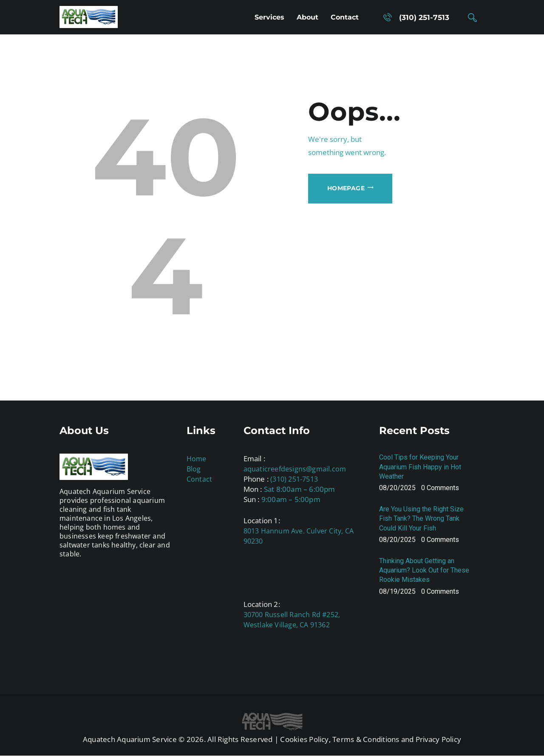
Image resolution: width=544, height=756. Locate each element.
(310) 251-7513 (294, 479)
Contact (200, 479)
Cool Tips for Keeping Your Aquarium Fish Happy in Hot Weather (420, 467)
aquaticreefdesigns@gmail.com (295, 469)
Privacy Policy (438, 739)
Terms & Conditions (366, 739)
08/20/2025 (397, 488)
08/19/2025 (397, 591)
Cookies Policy (304, 739)
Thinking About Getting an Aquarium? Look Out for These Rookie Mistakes (424, 570)
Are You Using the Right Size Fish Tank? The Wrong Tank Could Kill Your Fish (421, 518)
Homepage (346, 188)
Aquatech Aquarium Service (130, 739)
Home (197, 459)
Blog (194, 469)
